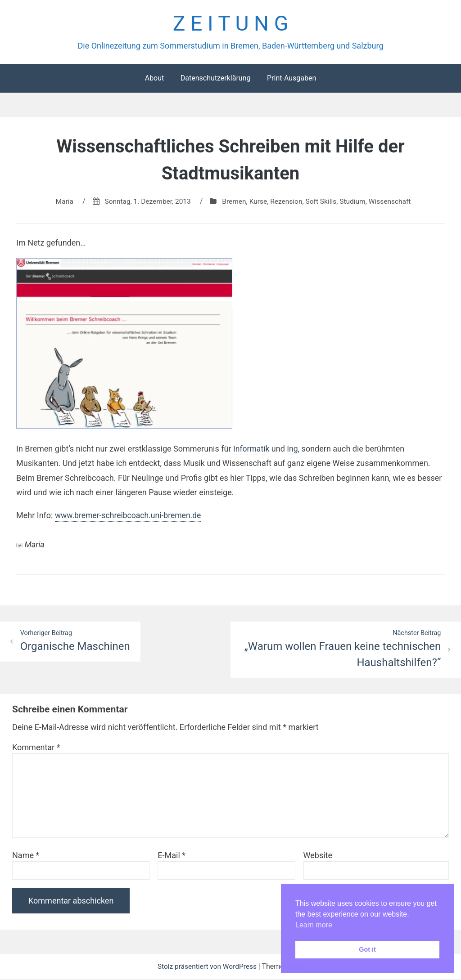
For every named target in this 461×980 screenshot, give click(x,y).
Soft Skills (323, 202)
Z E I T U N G (230, 24)
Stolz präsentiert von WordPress (208, 967)
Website (318, 856)
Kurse (258, 202)
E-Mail (172, 856)
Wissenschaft (394, 202)
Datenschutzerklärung (216, 79)
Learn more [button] (314, 925)
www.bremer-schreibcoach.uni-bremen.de (130, 516)
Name (26, 856)
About (155, 79)
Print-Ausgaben (292, 79)
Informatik (252, 450)
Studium (355, 202)
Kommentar (36, 748)
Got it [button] (367, 949)
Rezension (287, 202)
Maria (60, 202)
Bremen (233, 202)
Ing (293, 450)
